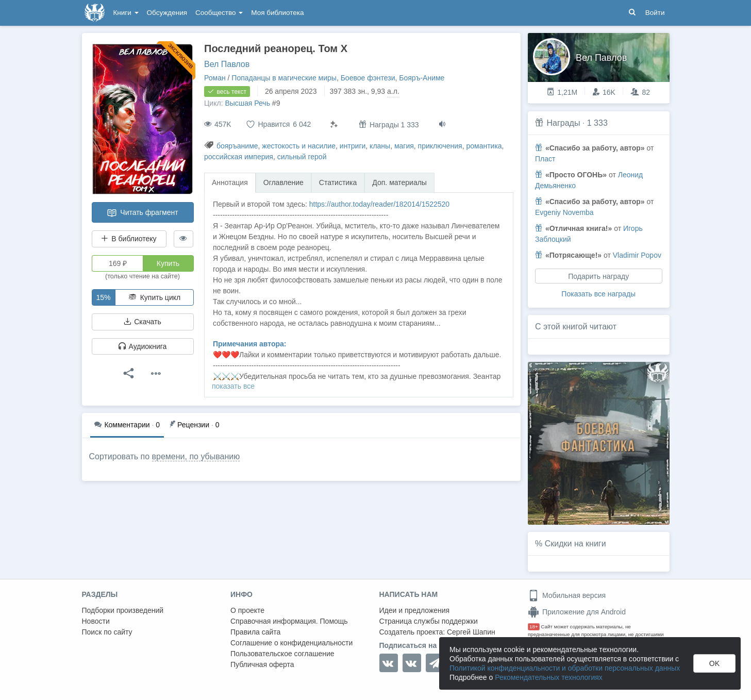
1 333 (597, 123)
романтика (484, 146)
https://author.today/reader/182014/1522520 (379, 204)
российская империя (239, 157)
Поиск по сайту (107, 632)
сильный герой (302, 157)
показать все (233, 386)
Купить (168, 263)
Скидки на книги (575, 544)
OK (714, 663)
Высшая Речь (247, 103)
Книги (126, 13)
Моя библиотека (277, 13)
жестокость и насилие (299, 146)
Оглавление (283, 182)
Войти (655, 13)
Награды (563, 123)
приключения (440, 146)
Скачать (142, 322)
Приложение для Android (577, 612)
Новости (96, 621)
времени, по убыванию (196, 456)
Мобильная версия (567, 595)
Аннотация (230, 182)
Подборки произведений (123, 610)
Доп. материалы (399, 182)
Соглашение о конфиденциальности (291, 643)
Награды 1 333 (389, 124)
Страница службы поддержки (429, 621)
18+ (534, 627)
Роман (215, 78)
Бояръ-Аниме (422, 78)
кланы (380, 146)
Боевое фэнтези (368, 78)
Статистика (338, 182)
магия (404, 146)
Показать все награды (598, 294)
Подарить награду (598, 276)
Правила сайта (255, 632)
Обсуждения (167, 13)
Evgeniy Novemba (564, 212)
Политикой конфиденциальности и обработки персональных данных (565, 668)
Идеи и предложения (415, 610)
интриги (353, 146)
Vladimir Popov (637, 255)
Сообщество (219, 13)
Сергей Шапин (471, 632)
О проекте (247, 610)
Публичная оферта (262, 664)
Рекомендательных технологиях (549, 677)
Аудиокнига (143, 346)
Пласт (545, 159)
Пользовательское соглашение (282, 654)
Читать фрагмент (142, 213)
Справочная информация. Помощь (289, 621)
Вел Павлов (227, 64)
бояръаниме (237, 146)
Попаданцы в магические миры (284, 78)
